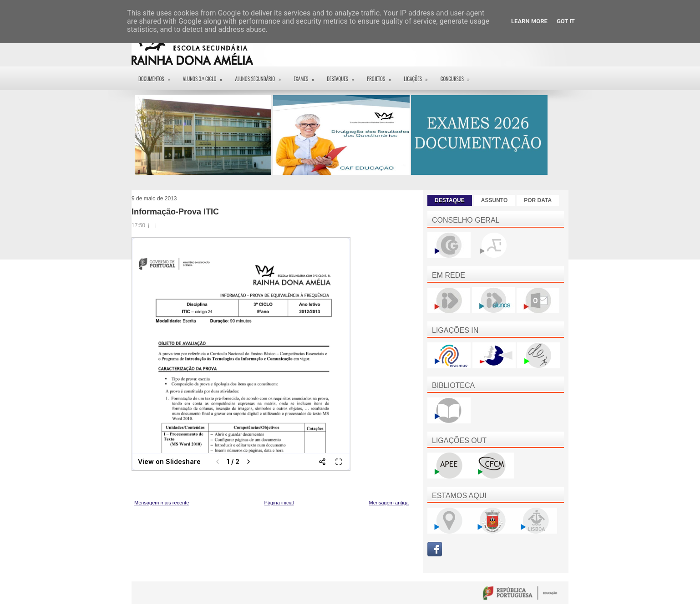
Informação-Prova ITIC (175, 212)
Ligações (419, 76)
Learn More (529, 21)
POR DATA (538, 200)
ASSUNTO (494, 200)
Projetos (382, 76)
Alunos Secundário (261, 76)
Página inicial (279, 503)
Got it (566, 21)
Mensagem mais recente (162, 503)
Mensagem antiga (389, 503)
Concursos (458, 76)
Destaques (343, 76)
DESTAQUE (450, 200)
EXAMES (307, 76)
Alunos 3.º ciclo (206, 76)
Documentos (157, 76)
